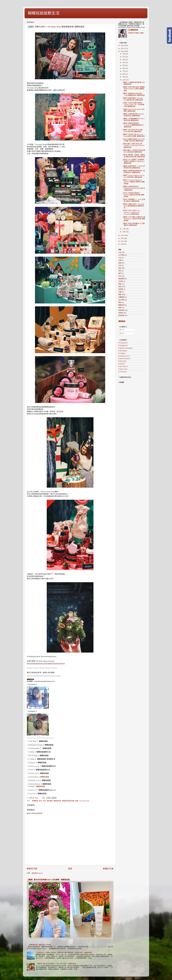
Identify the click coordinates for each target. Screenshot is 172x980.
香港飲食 (121, 316)
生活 (120, 276)
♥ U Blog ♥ (122, 353)
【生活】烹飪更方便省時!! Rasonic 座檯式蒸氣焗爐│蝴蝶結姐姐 (133, 195)
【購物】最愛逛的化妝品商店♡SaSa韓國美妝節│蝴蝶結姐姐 (133, 94)
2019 (123, 235)
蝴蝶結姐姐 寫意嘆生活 (46, 759)
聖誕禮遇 (50, 801)
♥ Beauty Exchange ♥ (125, 348)
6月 (124, 68)
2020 (123, 238)
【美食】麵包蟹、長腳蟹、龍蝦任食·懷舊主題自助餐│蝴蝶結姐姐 (134, 156)
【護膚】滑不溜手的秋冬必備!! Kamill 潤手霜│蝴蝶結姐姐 (133, 131)
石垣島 (121, 281)
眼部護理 (121, 279)
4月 (124, 63)
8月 (124, 74)
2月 (124, 57)
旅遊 (120, 263)
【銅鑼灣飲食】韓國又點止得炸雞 (39, 945)
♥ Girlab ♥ (122, 364)
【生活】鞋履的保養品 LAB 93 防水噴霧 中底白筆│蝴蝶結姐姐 (133, 140)
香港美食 (121, 310)
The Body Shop (84, 801)
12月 (124, 232)
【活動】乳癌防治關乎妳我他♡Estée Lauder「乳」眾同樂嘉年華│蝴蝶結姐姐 (133, 105)
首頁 (70, 869)
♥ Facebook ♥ (123, 343)
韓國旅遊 (121, 305)
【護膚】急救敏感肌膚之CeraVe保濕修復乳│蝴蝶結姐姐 (133, 115)
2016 (123, 45)
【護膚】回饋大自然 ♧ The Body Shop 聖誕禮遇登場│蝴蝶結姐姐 (133, 206)
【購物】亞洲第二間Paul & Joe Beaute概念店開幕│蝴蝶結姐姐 (133, 135)
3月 (124, 60)
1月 (124, 54)
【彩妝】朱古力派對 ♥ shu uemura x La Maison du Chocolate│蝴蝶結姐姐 (131, 212)
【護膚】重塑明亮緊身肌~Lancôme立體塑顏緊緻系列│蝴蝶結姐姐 (133, 125)
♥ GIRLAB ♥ (122, 361)
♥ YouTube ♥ (123, 372)
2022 (123, 244)
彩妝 (44, 801)
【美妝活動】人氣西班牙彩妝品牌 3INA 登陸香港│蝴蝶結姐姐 (134, 151)
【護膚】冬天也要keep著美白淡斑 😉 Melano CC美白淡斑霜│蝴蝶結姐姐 (134, 219)
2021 (123, 241)
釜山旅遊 (121, 300)
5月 (124, 65)
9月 (124, 77)
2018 (123, 51)
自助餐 (121, 289)
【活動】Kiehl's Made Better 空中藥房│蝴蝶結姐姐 (133, 110)
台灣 (120, 260)
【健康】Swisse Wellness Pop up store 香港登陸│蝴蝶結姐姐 (133, 176)
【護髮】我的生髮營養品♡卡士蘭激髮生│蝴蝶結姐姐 (133, 224)
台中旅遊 (121, 255)
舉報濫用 (122, 321)
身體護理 (35, 801)
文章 (122, 330)
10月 (124, 80)
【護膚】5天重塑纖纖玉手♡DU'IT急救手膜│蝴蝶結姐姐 (133, 120)
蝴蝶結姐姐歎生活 (44, 13)
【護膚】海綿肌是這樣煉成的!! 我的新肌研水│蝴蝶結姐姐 (133, 172)
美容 (40, 801)
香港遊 (121, 313)
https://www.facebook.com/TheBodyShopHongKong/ (46, 663)
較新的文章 (32, 869)
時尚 (120, 268)
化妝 (120, 252)
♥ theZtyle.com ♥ (124, 356)
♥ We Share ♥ (123, 366)
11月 (124, 229)
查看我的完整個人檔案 (136, 33)
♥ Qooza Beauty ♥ (124, 358)
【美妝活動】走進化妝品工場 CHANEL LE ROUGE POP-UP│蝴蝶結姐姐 (133, 146)
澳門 (120, 273)
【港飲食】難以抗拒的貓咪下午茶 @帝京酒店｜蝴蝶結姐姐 (56, 964)
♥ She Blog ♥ (123, 351)
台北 (120, 258)
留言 (122, 333)
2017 (123, 48)
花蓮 (120, 292)
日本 (120, 265)
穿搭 (120, 284)
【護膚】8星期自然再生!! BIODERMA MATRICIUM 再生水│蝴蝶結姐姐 (134, 188)
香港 (120, 308)
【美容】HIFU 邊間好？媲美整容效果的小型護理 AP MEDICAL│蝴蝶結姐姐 (133, 161)
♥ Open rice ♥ (123, 369)
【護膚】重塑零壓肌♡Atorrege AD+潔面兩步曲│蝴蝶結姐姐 (133, 99)
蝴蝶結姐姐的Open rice (47, 790)
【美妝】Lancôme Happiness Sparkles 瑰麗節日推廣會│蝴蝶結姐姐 (133, 182)
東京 (120, 271)
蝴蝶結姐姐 (30, 679)
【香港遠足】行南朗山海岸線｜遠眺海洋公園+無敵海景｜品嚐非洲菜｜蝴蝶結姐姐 (64, 953)
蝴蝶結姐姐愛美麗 (68, 801)
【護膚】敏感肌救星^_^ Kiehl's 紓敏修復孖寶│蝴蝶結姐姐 (133, 167)
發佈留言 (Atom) (37, 873)
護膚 (77, 801)
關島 (120, 302)
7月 (124, 71)
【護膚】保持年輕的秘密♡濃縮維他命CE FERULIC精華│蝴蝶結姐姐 (133, 89)
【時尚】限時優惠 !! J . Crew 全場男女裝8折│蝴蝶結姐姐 (133, 200)
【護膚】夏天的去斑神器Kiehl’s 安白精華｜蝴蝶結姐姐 (48, 880)
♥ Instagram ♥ (123, 345)
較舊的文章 (108, 869)
